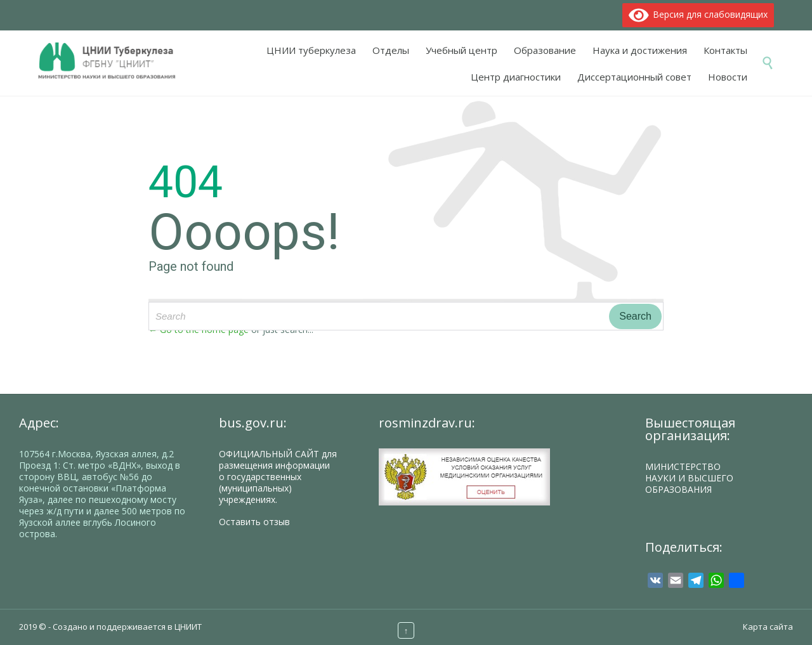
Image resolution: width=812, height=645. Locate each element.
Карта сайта (768, 627)
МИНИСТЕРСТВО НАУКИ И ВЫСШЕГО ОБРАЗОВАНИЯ (689, 478)
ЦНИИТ (188, 627)
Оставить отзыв (254, 522)
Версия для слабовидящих (698, 14)
